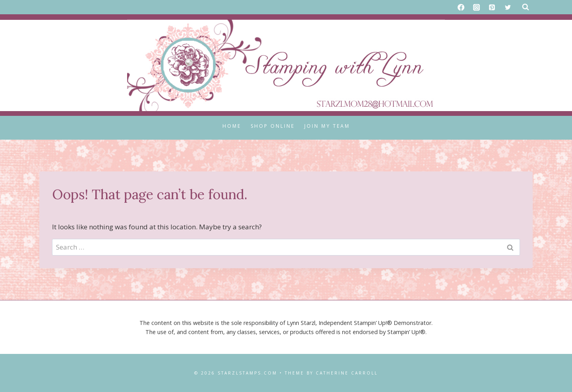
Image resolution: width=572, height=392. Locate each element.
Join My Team (327, 126)
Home (232, 126)
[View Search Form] (526, 7)
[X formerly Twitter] (508, 7)
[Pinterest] (492, 7)
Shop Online (273, 126)
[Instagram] (477, 7)
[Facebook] (461, 7)
